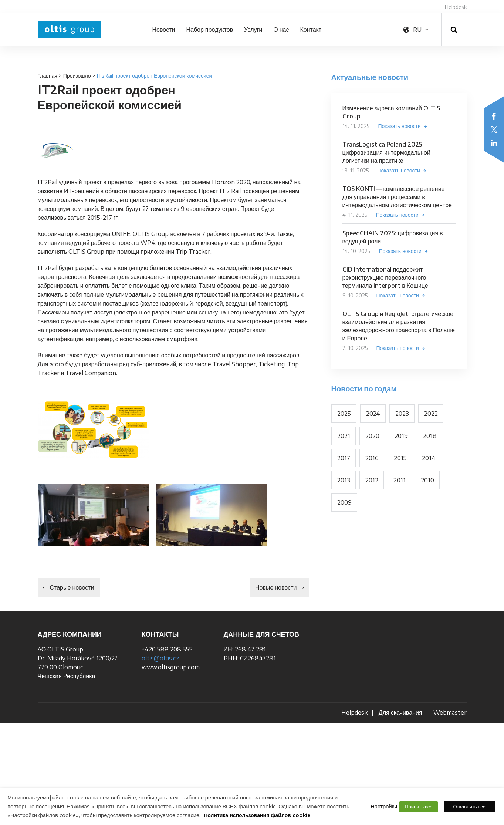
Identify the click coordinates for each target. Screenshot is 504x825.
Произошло (77, 76)
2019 (401, 436)
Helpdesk (456, 7)
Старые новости (72, 587)
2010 (427, 480)
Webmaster (450, 713)
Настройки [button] (384, 806)
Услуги (253, 30)
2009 (344, 502)
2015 (400, 458)
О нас (281, 30)
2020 (372, 436)
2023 (402, 414)
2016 (372, 458)
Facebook (494, 116)
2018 (430, 436)
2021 (344, 436)
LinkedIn (494, 143)
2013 (344, 480)
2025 (344, 414)
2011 (400, 480)
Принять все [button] (419, 807)
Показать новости (400, 126)
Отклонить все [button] (469, 807)
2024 (373, 414)
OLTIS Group (70, 30)
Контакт (311, 30)
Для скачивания (400, 713)
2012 (372, 480)
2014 (429, 458)
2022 (431, 414)
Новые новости (276, 587)
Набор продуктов (209, 30)
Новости (164, 30)
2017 (344, 458)
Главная (48, 76)
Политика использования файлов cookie (257, 815)
